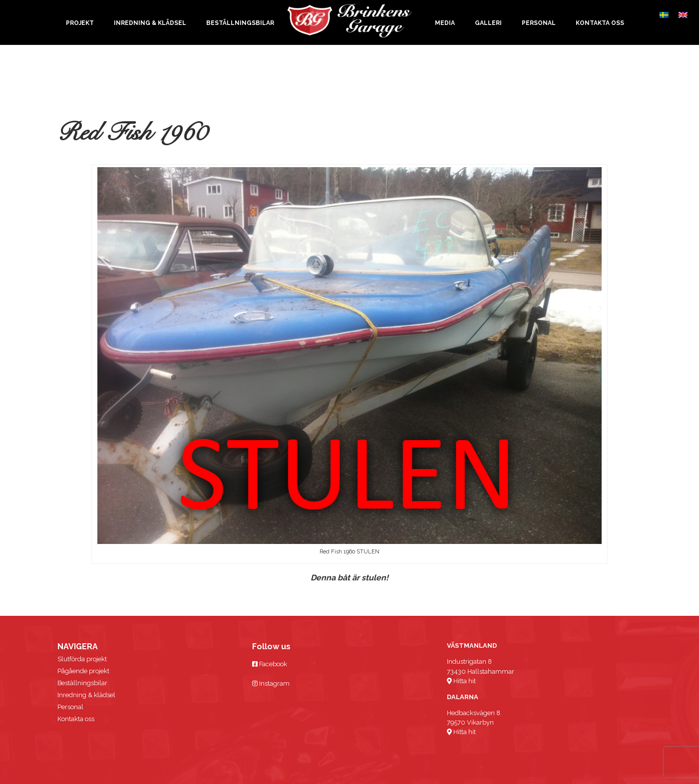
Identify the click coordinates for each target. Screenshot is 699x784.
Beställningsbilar (240, 23)
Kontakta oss (600, 23)
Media (445, 23)
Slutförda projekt (82, 659)
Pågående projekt (83, 671)
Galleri (488, 23)
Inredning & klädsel (150, 23)
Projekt (80, 23)
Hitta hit (461, 681)
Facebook (270, 664)
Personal (539, 23)
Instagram (271, 683)
